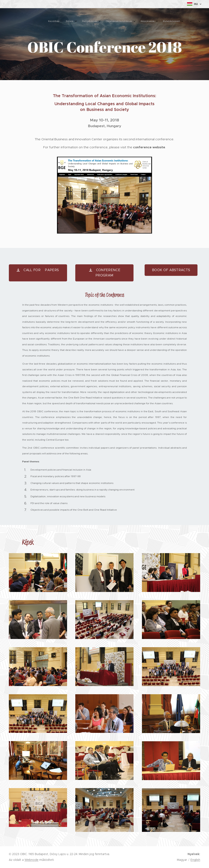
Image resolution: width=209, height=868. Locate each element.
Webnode (31, 860)
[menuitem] (131, 22)
